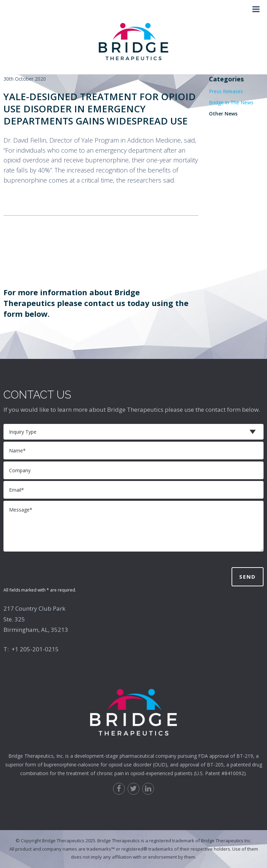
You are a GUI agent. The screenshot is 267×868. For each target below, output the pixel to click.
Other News (223, 114)
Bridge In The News (231, 102)
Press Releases (226, 91)
